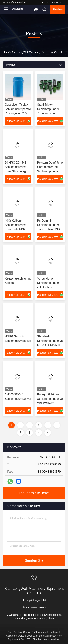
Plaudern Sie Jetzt (34, 493)
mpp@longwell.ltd (15, 3)
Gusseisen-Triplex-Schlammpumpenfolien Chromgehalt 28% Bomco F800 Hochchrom (19, 113)
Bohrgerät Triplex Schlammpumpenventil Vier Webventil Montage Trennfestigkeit (52, 403)
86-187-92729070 (53, 3)
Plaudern (57, 9)
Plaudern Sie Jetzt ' (18, 121)
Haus (6, 52)
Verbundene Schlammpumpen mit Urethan (49, 283)
